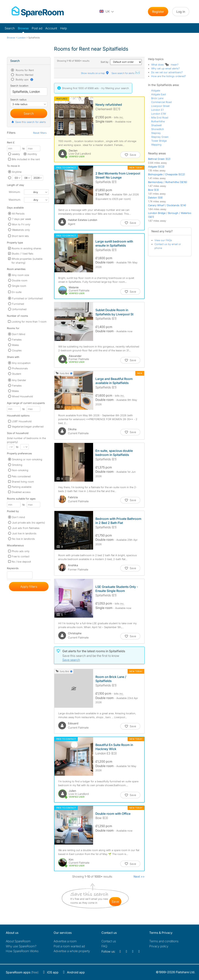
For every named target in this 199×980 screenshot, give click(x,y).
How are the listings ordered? (169, 76)
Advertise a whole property (72, 951)
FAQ (104, 946)
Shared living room (23, 482)
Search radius (18, 100)
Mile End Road (160, 117)
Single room (19, 286)
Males (15, 345)
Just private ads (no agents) (28, 523)
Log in (181, 12)
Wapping (156, 145)
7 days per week (22, 219)
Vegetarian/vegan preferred (28, 427)
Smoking (17, 465)
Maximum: (15, 200)
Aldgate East (159, 94)
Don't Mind (19, 334)
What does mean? (165, 65)
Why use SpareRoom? (21, 946)
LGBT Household (22, 421)
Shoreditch (158, 129)
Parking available (21, 487)
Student (17, 374)
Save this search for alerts (29, 122)
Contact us (109, 941)
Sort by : (121, 62)
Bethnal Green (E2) (159, 159)
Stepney (156, 133)
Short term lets (20, 236)
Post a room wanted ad (69, 946)
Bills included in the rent (26, 159)
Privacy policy (159, 946)
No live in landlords (23, 539)
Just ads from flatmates (26, 528)
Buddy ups (24, 79)
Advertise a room (65, 941)
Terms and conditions (164, 941)
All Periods (18, 214)
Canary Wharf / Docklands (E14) (167, 205)
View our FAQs (163, 240)
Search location (19, 86)
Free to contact (21, 556)
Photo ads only (21, 551)
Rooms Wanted (24, 75)
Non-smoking (20, 470)
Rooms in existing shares (26, 248)
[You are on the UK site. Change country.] (107, 12)
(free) (22, 972)
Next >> (139, 877)
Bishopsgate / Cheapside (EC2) (167, 174)
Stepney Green (160, 137)
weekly (16, 154)
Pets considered (21, 476)
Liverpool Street (160, 106)
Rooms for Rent (24, 70)
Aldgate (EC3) (156, 167)
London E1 (157, 110)
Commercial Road (161, 102)
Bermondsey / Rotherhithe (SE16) (168, 182)
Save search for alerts (126, 73)
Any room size (21, 275)
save (115, 902)
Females (17, 340)
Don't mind (18, 517)
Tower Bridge (159, 141)
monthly (32, 154)
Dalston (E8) (155, 198)
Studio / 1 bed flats (22, 254)
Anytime (17, 172)
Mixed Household (22, 396)
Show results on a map (95, 73)
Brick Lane (157, 98)
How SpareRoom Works (22, 951)
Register (158, 12)
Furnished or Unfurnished (27, 298)
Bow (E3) (154, 190)
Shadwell (156, 125)
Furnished (18, 304)
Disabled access (21, 492)
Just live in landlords (24, 533)
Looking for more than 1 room (29, 322)
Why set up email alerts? (166, 68)
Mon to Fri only (21, 224)
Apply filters (29, 587)
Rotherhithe (158, 121)
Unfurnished (19, 309)
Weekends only (21, 230)
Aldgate (156, 90)
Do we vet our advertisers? (167, 72)
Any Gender (19, 380)
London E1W (159, 114)
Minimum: (15, 192)
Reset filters (40, 133)
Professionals (20, 368)
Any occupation (21, 363)
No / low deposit (21, 562)
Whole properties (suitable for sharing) (27, 261)
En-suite (17, 292)
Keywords (13, 569)
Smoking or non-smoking (27, 459)
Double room (20, 280)
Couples (17, 350)
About (18, 941)
